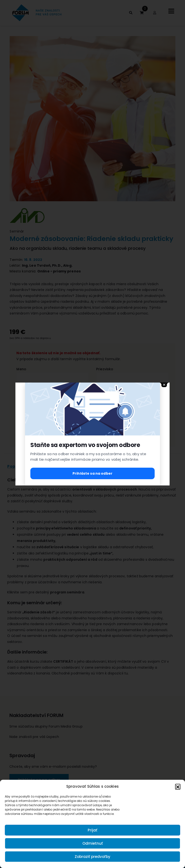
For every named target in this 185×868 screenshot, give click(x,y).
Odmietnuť (93, 843)
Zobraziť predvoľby (92, 857)
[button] (178, 786)
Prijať (92, 830)
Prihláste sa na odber (92, 473)
